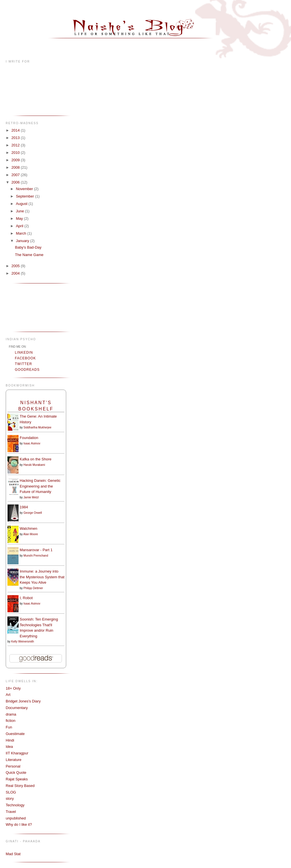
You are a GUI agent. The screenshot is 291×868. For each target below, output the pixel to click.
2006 (16, 182)
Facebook (25, 358)
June (21, 211)
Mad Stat (13, 854)
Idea (9, 747)
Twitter (23, 364)
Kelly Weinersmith (23, 642)
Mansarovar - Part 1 (36, 550)
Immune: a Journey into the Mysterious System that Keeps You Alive (42, 577)
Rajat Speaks (17, 779)
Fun (9, 727)
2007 (16, 175)
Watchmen (29, 528)
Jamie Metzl (31, 497)
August (22, 204)
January (23, 241)
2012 (16, 145)
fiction (11, 721)
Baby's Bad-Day (28, 247)
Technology (15, 805)
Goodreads (27, 370)
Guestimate (15, 734)
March (22, 233)
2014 (16, 130)
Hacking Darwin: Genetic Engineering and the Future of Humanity (40, 486)
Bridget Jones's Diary (23, 701)
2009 (16, 160)
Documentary (17, 708)
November (25, 189)
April (20, 226)
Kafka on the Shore (36, 459)
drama (11, 714)
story (10, 798)
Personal (13, 766)
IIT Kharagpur (17, 753)
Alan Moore (31, 534)
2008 (16, 167)
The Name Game (29, 255)
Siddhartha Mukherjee (37, 427)
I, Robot (26, 598)
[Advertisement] (24, 307)
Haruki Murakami (34, 465)
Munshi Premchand (36, 556)
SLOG (11, 792)
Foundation (29, 438)
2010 (16, 153)
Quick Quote (16, 773)
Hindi (10, 740)
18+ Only (13, 688)
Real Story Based (20, 786)
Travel (11, 812)
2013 (16, 138)
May (20, 218)
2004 (16, 273)
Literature (14, 760)
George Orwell (33, 513)
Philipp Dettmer (33, 588)
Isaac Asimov (32, 443)
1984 (24, 507)
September (26, 196)
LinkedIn (24, 353)
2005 (16, 266)
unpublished (16, 818)
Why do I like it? (19, 824)
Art (8, 695)
